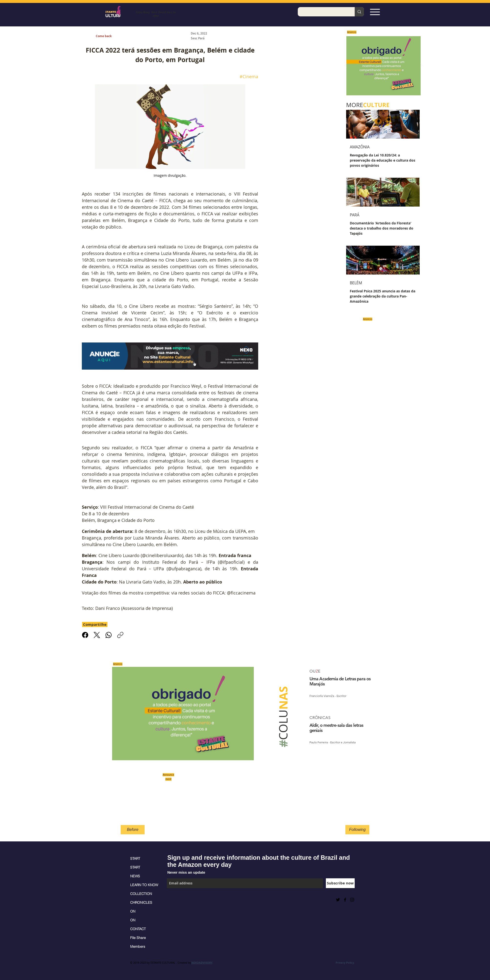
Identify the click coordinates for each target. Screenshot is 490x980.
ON (133, 911)
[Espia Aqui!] (375, 12)
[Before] (133, 830)
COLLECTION (141, 894)
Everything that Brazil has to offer (156, 14)
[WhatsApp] (109, 635)
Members (138, 947)
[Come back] (106, 36)
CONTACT (138, 929)
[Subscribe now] (340, 883)
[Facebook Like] (179, 900)
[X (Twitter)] (97, 635)
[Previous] (346, 66)
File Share (138, 938)
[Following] (357, 830)
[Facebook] (85, 635)
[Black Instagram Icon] (352, 900)
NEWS (135, 876)
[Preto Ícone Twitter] (338, 900)
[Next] (421, 66)
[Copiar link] (120, 635)
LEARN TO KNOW (144, 885)
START (135, 859)
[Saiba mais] (382, 66)
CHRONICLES (141, 903)
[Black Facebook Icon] (345, 900)
